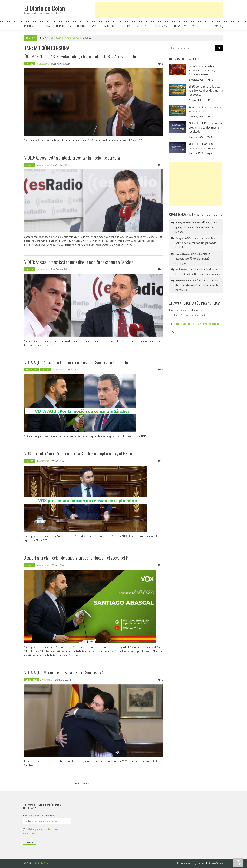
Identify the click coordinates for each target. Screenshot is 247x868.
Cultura (125, 26)
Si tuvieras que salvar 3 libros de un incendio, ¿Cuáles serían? (203, 70)
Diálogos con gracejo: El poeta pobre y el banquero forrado (196, 227)
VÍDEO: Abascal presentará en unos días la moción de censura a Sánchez (79, 262)
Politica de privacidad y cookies (190, 863)
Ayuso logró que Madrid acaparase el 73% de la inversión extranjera (193, 258)
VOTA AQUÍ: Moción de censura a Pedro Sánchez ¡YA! (64, 672)
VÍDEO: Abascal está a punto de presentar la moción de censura (72, 158)
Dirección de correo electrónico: (186, 310)
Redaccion (44, 64)
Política (29, 26)
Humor (81, 26)
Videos (196, 26)
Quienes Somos (216, 863)
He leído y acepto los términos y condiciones (196, 324)
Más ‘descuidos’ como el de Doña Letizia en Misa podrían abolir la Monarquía (197, 285)
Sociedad (142, 26)
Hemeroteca (64, 26)
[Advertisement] (159, 10)
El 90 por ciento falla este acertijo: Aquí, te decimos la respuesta (206, 90)
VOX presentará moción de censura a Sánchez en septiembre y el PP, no (78, 453)
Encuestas (160, 26)
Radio (95, 26)
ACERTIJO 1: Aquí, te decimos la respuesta (202, 146)
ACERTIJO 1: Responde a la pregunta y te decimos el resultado (205, 127)
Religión (109, 26)
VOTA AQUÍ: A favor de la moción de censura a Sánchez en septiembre (77, 362)
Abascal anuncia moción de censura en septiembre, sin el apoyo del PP (77, 558)
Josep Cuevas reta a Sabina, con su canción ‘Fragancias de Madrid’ (196, 243)
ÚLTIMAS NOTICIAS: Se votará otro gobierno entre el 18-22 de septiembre (81, 56)
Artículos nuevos (83, 783)
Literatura (180, 26)
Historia (45, 26)
